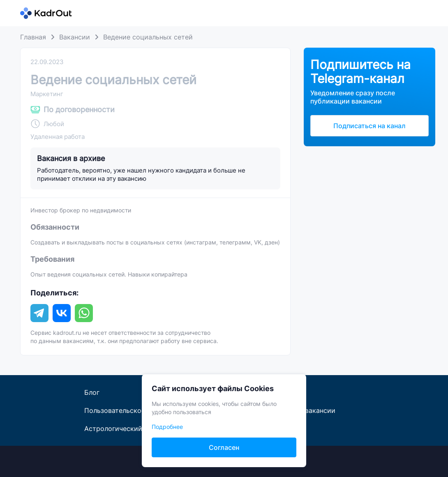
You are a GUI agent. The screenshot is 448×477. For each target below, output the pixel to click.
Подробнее (167, 427)
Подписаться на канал (369, 126)
